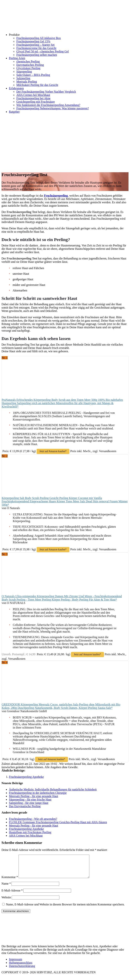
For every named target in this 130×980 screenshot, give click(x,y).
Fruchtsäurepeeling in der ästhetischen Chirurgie (38, 793)
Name (6, 888)
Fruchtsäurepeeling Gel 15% (33, 41)
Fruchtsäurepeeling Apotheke (26, 777)
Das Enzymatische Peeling (25, 806)
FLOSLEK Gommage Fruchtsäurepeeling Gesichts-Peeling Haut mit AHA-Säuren (58, 822)
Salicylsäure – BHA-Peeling (33, 75)
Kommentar (10, 882)
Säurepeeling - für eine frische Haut (30, 799)
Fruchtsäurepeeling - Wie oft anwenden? (33, 819)
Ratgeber (14, 112)
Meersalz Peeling (27, 82)
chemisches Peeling (28, 61)
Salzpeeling (23, 78)
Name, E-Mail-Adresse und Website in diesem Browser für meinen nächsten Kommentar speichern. (65, 909)
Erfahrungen (16, 88)
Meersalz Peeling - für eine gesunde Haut (34, 796)
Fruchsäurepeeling (56, 196)
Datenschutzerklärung (22, 970)
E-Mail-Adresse (12, 895)
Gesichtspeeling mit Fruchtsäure (36, 102)
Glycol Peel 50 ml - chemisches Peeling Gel (43, 51)
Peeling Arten (17, 58)
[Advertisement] (65, 142)
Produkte (14, 35)
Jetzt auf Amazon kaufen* (53, 451)
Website (6, 902)
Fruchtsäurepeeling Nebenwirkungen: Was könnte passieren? (53, 108)
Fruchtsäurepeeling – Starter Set (35, 45)
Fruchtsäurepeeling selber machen (37, 55)
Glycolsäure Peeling (28, 68)
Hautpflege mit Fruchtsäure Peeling (30, 832)
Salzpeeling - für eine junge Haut (29, 803)
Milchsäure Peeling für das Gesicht (37, 85)
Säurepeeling (24, 72)
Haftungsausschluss (21, 967)
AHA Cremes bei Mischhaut (33, 95)
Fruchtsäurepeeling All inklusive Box (39, 38)
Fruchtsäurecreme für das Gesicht (36, 48)
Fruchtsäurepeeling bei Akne (33, 98)
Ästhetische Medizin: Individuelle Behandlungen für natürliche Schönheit (53, 789)
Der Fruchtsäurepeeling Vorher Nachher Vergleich (46, 92)
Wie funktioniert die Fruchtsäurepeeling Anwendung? (48, 105)
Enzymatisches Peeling (30, 65)
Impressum (16, 964)
